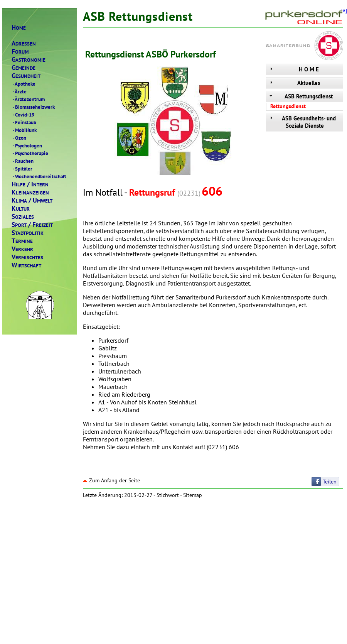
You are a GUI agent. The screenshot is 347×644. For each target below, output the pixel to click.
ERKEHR (22, 249)
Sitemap (193, 495)
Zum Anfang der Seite (111, 480)
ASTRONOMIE (29, 60)
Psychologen (27, 145)
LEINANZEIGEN (30, 192)
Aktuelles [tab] (294, 83)
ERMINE (22, 241)
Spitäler (22, 169)
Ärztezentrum (28, 99)
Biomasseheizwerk (33, 107)
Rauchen (23, 161)
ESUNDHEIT (26, 76)
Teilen (330, 482)
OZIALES (23, 217)
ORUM (20, 52)
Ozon (19, 138)
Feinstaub (24, 122)
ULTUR (21, 209)
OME (19, 28)
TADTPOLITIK (28, 233)
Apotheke (24, 84)
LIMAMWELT (32, 200)
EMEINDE (24, 68)
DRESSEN (24, 43)
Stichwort (168, 495)
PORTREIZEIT (32, 225)
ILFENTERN (30, 184)
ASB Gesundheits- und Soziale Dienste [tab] (302, 122)
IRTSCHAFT (26, 265)
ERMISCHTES (27, 257)
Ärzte (19, 91)
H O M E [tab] (293, 69)
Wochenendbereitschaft (39, 176)
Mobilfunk (24, 130)
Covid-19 (23, 115)
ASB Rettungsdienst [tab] (300, 96)
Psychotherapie (30, 153)
